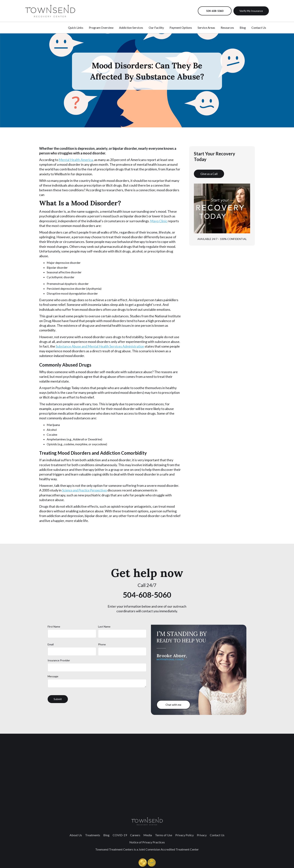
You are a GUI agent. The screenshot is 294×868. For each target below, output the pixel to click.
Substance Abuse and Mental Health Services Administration (100, 346)
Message (53, 676)
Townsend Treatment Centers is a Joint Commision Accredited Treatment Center (147, 849)
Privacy (202, 835)
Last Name (104, 626)
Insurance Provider (59, 660)
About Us (76, 835)
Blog (243, 28)
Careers (135, 835)
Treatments (93, 835)
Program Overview (101, 28)
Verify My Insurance (251, 11)
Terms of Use (164, 835)
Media (148, 835)
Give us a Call (209, 174)
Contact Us (259, 28)
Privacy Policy (184, 835)
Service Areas (206, 28)
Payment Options (181, 28)
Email (51, 644)
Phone (102, 644)
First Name (54, 626)
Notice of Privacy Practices (147, 842)
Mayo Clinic (159, 221)
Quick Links (76, 28)
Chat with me (173, 705)
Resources (227, 28)
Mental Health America (76, 160)
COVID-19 (120, 835)
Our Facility (156, 28)
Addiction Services (131, 28)
